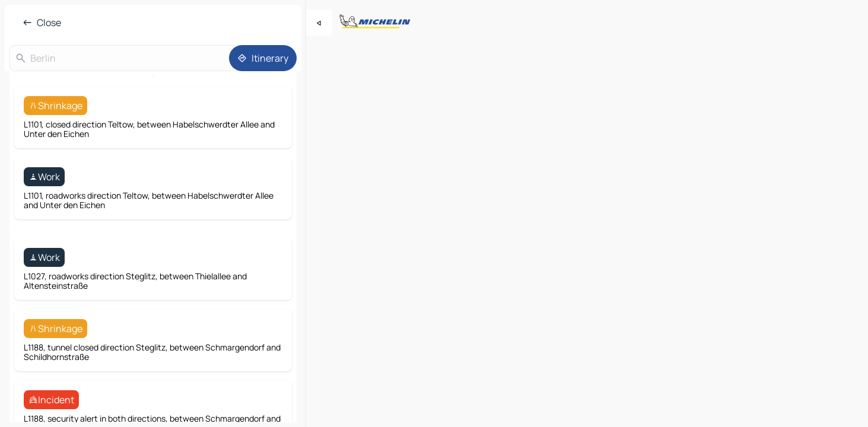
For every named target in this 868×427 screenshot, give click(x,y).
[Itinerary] (263, 58)
